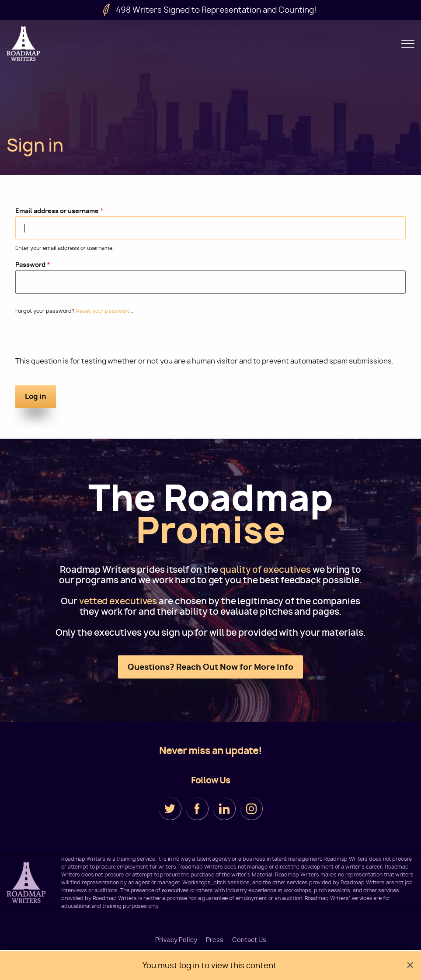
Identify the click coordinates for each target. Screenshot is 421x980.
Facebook (197, 809)
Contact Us (249, 940)
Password (30, 265)
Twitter (170, 809)
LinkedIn (224, 809)
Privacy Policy (176, 940)
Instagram (251, 809)
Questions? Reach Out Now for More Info (210, 667)
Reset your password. (104, 311)
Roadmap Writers (24, 44)
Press (215, 940)
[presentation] (82, 339)
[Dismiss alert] (410, 965)
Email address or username (57, 211)
